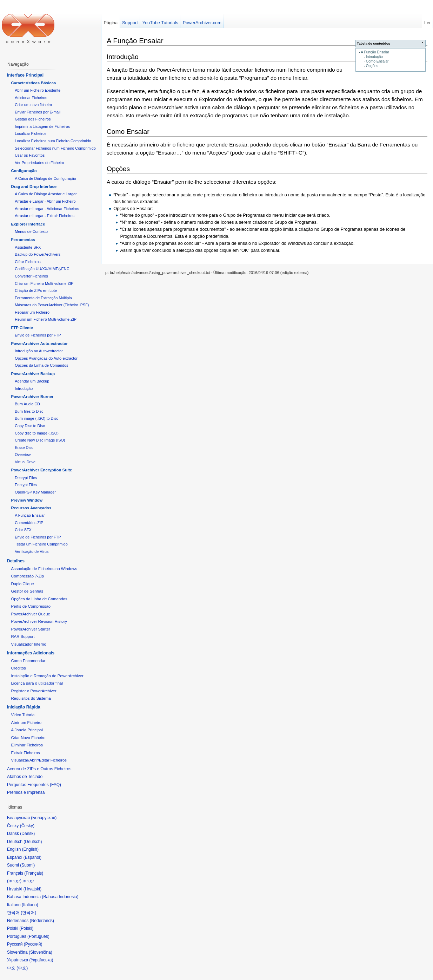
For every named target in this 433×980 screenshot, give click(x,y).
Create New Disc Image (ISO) (40, 440)
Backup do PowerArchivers (38, 254)
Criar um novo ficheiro (33, 105)
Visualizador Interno (28, 644)
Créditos (18, 668)
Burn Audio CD (27, 404)
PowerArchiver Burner (32, 397)
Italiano (30, 905)
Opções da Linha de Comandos (41, 365)
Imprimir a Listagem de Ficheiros (42, 126)
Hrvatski (32, 889)
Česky (27, 826)
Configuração (24, 171)
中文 (22, 968)
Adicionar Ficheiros (31, 98)
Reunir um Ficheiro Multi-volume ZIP (46, 319)
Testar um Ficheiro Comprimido (41, 544)
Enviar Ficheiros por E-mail (38, 112)
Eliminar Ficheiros (27, 745)
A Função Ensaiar (375, 52)
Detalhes (16, 561)
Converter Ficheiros (31, 276)
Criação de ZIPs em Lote (36, 290)
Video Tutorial (23, 715)
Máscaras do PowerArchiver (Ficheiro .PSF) (52, 305)
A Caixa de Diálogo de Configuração (45, 178)
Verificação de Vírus (32, 551)
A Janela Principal (27, 730)
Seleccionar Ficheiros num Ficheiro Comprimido (55, 148)
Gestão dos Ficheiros (33, 119)
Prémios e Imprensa (26, 792)
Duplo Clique (22, 584)
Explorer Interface (28, 224)
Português (38, 936)
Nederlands (42, 921)
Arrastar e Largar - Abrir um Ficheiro (45, 201)
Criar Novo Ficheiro (28, 738)
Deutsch (33, 842)
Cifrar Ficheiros (28, 262)
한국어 (28, 913)
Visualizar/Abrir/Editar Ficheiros (39, 760)
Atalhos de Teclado (25, 777)
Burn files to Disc (29, 411)
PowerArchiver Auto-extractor (39, 344)
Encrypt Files (26, 485)
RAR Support (23, 636)
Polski (26, 928)
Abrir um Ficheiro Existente (38, 90)
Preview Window (27, 500)
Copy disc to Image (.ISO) (37, 433)
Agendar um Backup (32, 381)
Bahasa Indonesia (60, 897)
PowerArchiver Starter (30, 629)
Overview (23, 455)
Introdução (374, 57)
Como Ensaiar (377, 61)
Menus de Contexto (31, 231)
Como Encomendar (28, 661)
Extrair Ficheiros (25, 753)
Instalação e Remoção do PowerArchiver (47, 676)
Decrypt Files (26, 478)
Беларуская (44, 818)
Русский (33, 944)
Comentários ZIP (29, 523)
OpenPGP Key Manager (35, 492)
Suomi (27, 865)
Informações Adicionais (31, 653)
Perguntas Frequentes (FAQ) (34, 785)
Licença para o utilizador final (37, 683)
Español (32, 857)
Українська (41, 960)
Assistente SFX (28, 247)
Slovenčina (41, 952)
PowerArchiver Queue (30, 614)
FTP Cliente (22, 328)
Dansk (27, 834)
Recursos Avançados (31, 508)
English (30, 849)
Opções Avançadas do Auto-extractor (46, 358)
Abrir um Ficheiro (26, 723)
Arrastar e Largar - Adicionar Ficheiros (47, 209)
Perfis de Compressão (31, 606)
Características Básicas (33, 83)
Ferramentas (23, 240)
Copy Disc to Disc (30, 426)
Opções (372, 66)
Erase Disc (24, 447)
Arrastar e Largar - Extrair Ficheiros (45, 216)
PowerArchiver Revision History (39, 621)
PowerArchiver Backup (33, 374)
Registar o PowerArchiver (34, 691)
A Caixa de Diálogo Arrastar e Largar (46, 194)
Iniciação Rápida (24, 707)
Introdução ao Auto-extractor (39, 351)
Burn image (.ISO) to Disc (36, 418)
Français (34, 873)
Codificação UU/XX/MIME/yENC (42, 269)
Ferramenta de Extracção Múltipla (43, 298)
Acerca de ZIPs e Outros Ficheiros (39, 769)
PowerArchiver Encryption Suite (41, 470)
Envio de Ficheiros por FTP (38, 335)
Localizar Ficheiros (31, 133)
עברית (14, 881)
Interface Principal (25, 75)
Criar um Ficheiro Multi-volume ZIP (44, 283)
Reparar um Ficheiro (32, 312)
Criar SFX (23, 530)
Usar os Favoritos (30, 155)
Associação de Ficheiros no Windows (44, 569)
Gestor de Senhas (27, 591)
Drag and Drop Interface (34, 187)
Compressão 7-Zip (27, 576)
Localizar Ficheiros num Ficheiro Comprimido (53, 141)
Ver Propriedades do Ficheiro (39, 163)
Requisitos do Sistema (31, 698)
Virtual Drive (25, 462)
